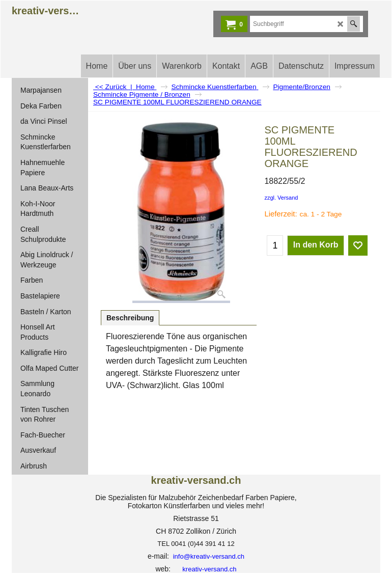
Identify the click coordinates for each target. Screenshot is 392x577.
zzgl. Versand (281, 198)
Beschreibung (130, 318)
